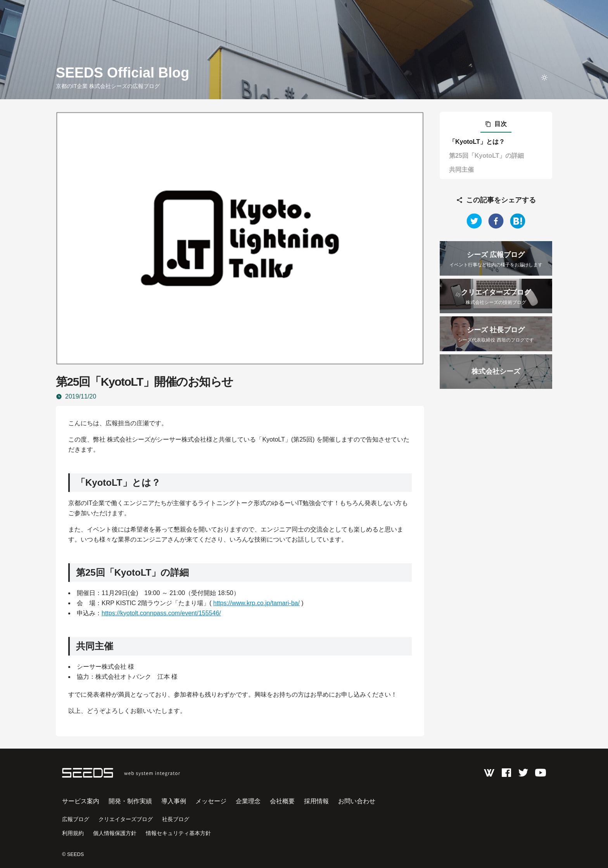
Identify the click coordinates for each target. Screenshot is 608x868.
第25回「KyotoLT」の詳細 (486, 156)
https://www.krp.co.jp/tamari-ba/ (256, 603)
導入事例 (174, 801)
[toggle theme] (544, 78)
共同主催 (461, 170)
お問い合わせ (357, 801)
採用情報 (316, 801)
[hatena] (518, 221)
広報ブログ (76, 819)
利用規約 (73, 833)
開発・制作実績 (130, 801)
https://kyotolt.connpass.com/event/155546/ (161, 613)
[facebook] (496, 221)
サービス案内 (81, 801)
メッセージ (211, 801)
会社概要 (282, 801)
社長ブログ (176, 819)
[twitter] (474, 221)
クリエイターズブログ (126, 819)
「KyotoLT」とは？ (477, 142)
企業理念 (248, 801)
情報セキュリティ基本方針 (178, 833)
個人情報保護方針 (115, 833)
